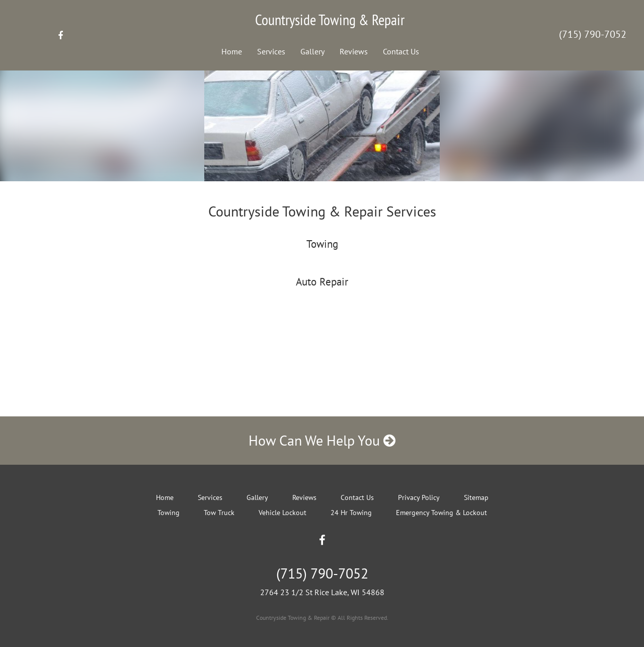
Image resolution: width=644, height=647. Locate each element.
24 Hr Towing (351, 513)
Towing (169, 513)
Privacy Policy (419, 497)
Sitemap (476, 497)
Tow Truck (219, 513)
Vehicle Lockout (283, 513)
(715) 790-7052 (593, 34)
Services (271, 51)
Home (232, 51)
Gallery (312, 51)
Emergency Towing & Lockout (441, 513)
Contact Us (401, 51)
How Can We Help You (322, 440)
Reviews (354, 51)
